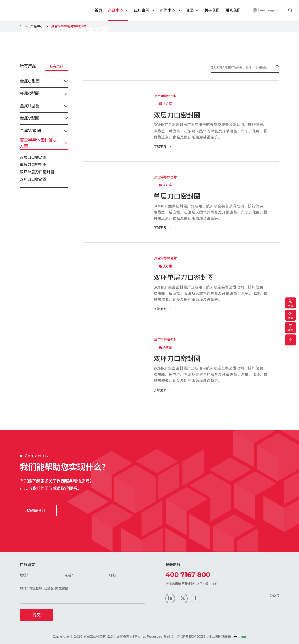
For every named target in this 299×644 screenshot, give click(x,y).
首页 (98, 10)
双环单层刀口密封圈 (37, 172)
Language (266, 10)
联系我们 (233, 10)
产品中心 (118, 11)
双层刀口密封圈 (33, 157)
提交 (36, 615)
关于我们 (212, 10)
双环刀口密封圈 (33, 179)
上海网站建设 (222, 636)
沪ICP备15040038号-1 (194, 636)
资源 (192, 11)
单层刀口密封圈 (33, 165)
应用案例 (144, 11)
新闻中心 (170, 11)
